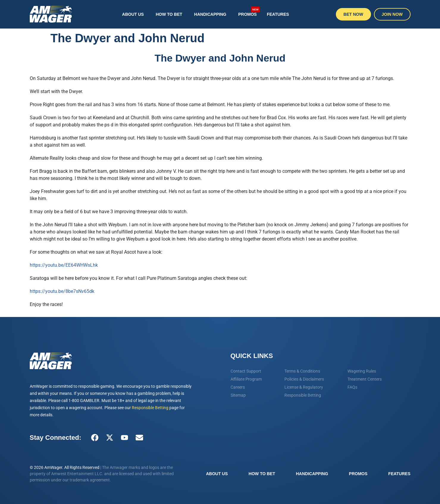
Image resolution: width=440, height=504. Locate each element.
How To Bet (169, 14)
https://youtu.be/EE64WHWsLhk (64, 265)
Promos (249, 11)
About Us (133, 14)
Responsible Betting (150, 408)
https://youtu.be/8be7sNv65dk (62, 291)
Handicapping (210, 14)
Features (278, 14)
